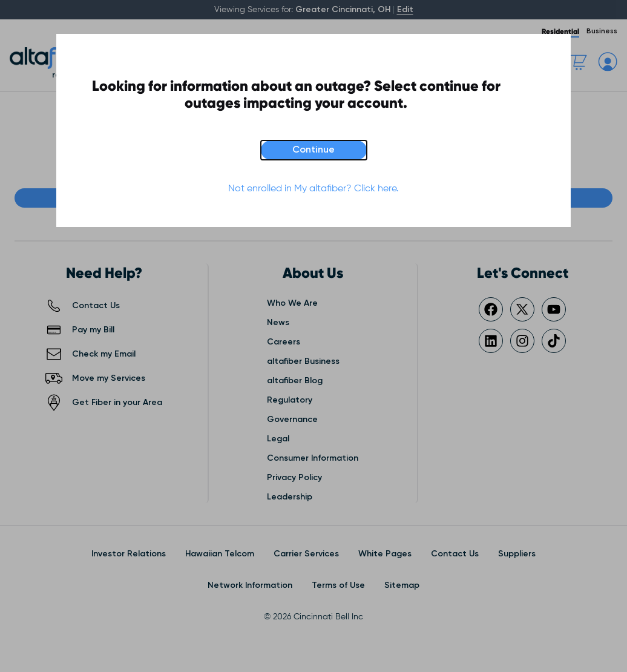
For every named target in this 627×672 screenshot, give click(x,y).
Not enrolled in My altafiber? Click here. (313, 189)
